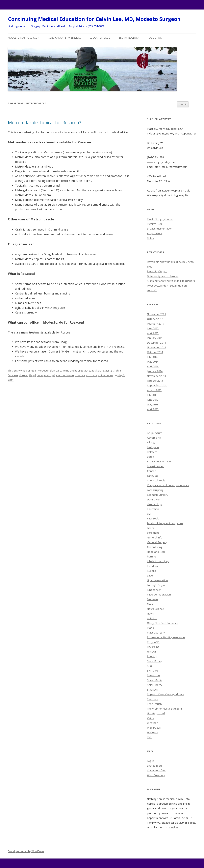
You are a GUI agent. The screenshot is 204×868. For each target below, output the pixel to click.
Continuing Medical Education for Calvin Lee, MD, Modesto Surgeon (94, 19)
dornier (24, 375)
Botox (151, 238)
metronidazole (65, 375)
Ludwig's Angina (157, 585)
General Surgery (157, 542)
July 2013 (152, 395)
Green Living (155, 547)
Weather (152, 723)
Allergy (151, 442)
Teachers (153, 699)
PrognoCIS (153, 642)
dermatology (155, 504)
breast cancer (155, 466)
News (150, 614)
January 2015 (155, 338)
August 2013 (154, 390)
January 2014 (155, 371)
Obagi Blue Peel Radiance (163, 623)
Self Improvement (130, 38)
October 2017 (155, 319)
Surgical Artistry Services (65, 38)
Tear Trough (154, 704)
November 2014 (156, 347)
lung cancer (154, 590)
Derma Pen (154, 499)
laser (40, 375)
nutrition (152, 618)
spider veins (106, 375)
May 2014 (153, 362)
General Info (155, 537)
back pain (153, 447)
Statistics (152, 690)
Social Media (155, 680)
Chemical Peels (156, 480)
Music (151, 604)
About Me (155, 38)
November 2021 (156, 314)
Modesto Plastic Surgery (24, 38)
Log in (151, 761)
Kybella (152, 571)
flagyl (32, 375)
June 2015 (153, 328)
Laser (150, 575)
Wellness (153, 732)
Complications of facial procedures (168, 485)
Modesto (43, 371)
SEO (150, 666)
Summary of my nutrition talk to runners (171, 281)
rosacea (80, 375)
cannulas (153, 476)
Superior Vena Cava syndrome (166, 694)
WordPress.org (156, 775)
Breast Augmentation (160, 229)
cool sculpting (155, 490)
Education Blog (100, 38)
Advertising (154, 438)
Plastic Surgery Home (160, 219)
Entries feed (154, 766)
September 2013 (157, 385)
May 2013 (153, 404)
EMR (150, 514)
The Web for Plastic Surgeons (165, 709)
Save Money (155, 661)
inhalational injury (158, 561)
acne (87, 371)
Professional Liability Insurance (166, 637)
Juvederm (153, 566)
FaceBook (153, 518)
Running (152, 656)
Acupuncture (155, 233)
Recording (153, 647)
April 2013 (153, 409)
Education (153, 509)
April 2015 (153, 333)
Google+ (173, 827)
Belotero (152, 452)
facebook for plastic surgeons (165, 523)
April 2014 (153, 366)
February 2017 (156, 324)
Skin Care (56, 371)
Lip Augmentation (157, 580)
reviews (152, 652)
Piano (151, 628)
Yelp (150, 737)
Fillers (151, 528)
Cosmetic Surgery (158, 495)
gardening (153, 533)
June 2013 (153, 400)
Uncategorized (156, 713)
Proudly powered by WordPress (26, 851)
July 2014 (152, 357)
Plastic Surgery (156, 633)
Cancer (151, 471)
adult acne (98, 371)
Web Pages (154, 728)
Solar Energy (155, 685)
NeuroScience (155, 609)
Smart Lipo (153, 675)
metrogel (50, 375)
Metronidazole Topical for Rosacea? (45, 122)
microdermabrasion (159, 595)
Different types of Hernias (163, 276)
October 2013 (155, 381)
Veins (66, 371)
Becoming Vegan (157, 271)
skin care (92, 375)
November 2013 (156, 376)
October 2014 (155, 352)
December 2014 (156, 343)
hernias (152, 556)
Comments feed (157, 770)
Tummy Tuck (154, 224)
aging (108, 371)
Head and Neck (156, 552)
